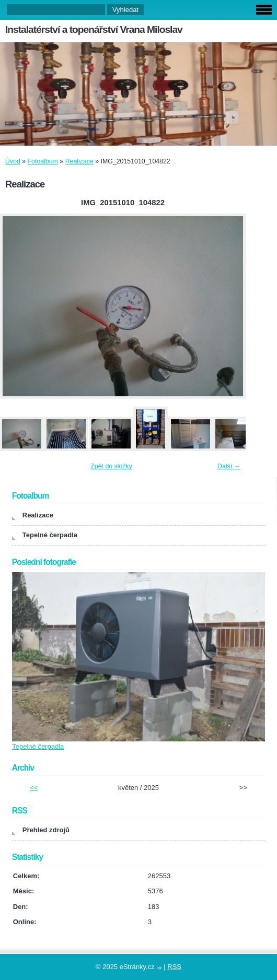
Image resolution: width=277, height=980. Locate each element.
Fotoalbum (43, 161)
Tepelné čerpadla (50, 535)
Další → (229, 466)
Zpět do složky (111, 466)
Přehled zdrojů (46, 830)
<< (34, 788)
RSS (174, 967)
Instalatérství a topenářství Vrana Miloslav (94, 29)
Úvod (13, 161)
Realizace (79, 161)
